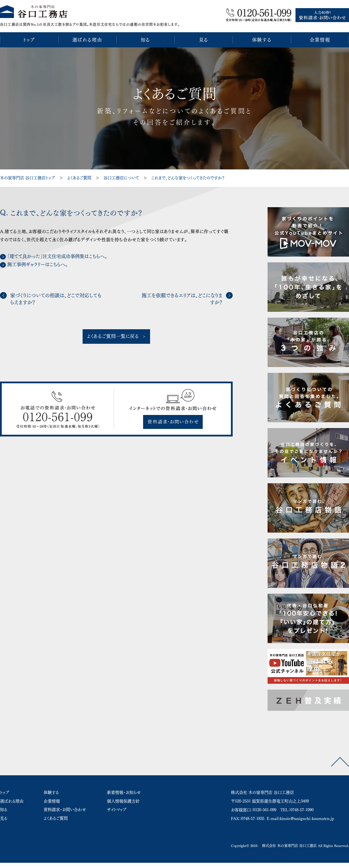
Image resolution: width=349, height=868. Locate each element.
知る (4, 810)
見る (4, 818)
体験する (51, 792)
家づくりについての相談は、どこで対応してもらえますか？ (56, 299)
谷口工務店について (121, 178)
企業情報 (52, 801)
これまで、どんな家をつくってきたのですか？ (188, 178)
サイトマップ (117, 810)
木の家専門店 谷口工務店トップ (27, 178)
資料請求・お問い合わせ (65, 810)
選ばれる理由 (12, 801)
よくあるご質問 (79, 178)
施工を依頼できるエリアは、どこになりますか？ (182, 299)
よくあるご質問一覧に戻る (113, 336)
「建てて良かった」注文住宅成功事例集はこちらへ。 (57, 256)
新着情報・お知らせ (124, 792)
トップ (5, 792)
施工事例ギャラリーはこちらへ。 (38, 264)
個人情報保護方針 (123, 801)
